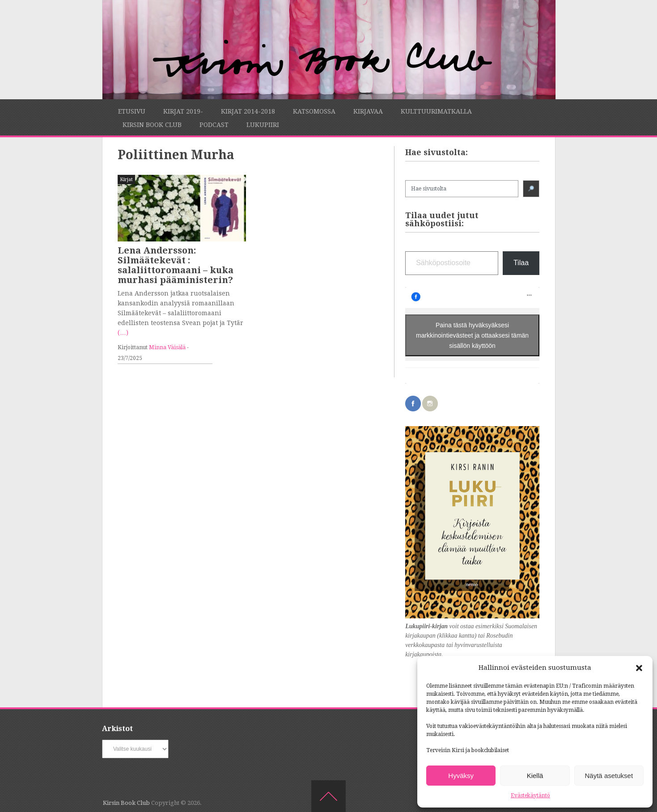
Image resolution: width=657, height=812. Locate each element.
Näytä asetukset (609, 776)
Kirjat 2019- (183, 111)
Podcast (214, 125)
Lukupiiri (263, 125)
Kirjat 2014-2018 (248, 111)
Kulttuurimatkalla (436, 111)
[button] (639, 668)
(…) (123, 333)
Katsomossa (314, 111)
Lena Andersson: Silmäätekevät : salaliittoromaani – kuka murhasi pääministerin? (176, 265)
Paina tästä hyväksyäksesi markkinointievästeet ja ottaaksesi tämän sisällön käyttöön (472, 335)
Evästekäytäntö (530, 795)
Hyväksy (461, 776)
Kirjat (126, 180)
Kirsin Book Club (152, 125)
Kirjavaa (368, 111)
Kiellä (535, 776)
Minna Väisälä (167, 347)
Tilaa (521, 263)
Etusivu (132, 111)
